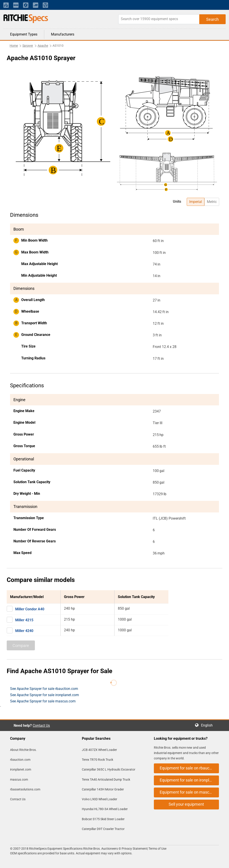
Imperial (196, 202)
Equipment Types (24, 34)
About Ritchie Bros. (23, 750)
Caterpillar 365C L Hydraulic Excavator (109, 769)
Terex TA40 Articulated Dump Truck (106, 780)
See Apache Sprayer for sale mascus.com (43, 701)
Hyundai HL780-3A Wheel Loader (105, 809)
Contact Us (41, 726)
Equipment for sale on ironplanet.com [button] (189, 780)
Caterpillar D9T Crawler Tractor (103, 829)
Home (14, 46)
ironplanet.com (21, 769)
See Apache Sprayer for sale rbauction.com (44, 689)
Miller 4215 (24, 620)
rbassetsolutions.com (25, 789)
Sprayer (28, 46)
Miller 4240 (24, 631)
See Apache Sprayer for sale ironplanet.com (45, 695)
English (208, 725)
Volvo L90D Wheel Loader (100, 799)
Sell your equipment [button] (186, 804)
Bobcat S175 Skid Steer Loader (103, 819)
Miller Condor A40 (30, 609)
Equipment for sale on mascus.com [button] (189, 792)
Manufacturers (63, 34)
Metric (212, 202)
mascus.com (19, 780)
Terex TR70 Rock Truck (98, 760)
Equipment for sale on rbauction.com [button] (189, 768)
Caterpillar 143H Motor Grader (103, 789)
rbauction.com (20, 760)
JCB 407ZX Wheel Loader (99, 750)
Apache (43, 46)
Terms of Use (157, 849)
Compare (21, 646)
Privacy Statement (134, 849)
